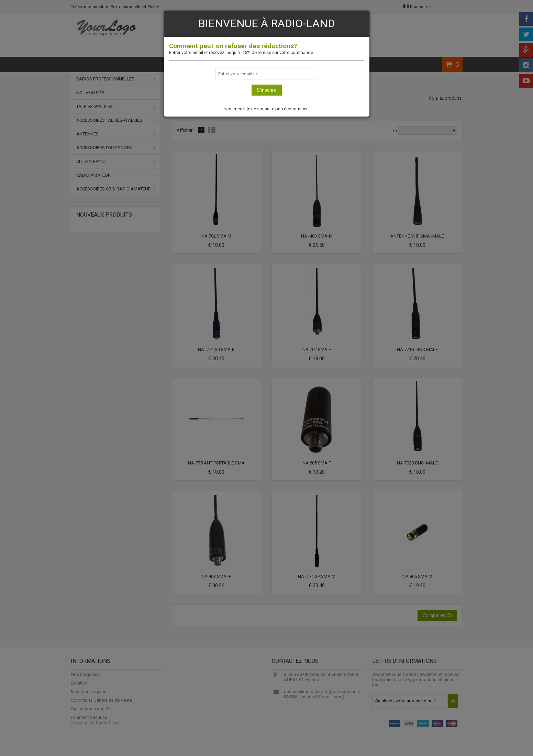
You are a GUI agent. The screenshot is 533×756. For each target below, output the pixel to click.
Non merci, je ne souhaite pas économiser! (266, 109)
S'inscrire (267, 90)
